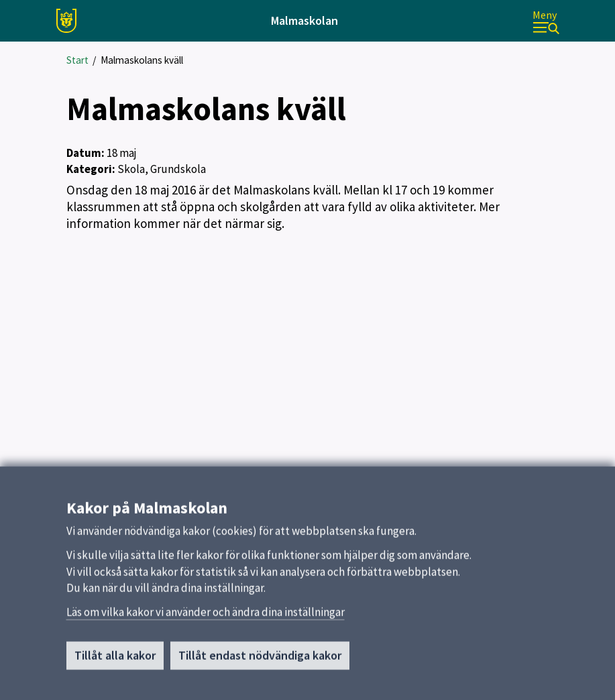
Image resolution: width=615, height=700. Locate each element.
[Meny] (546, 21)
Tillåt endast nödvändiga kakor (260, 659)
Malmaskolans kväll (142, 60)
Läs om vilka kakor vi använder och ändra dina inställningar (206, 616)
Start (77, 60)
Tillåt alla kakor (115, 659)
